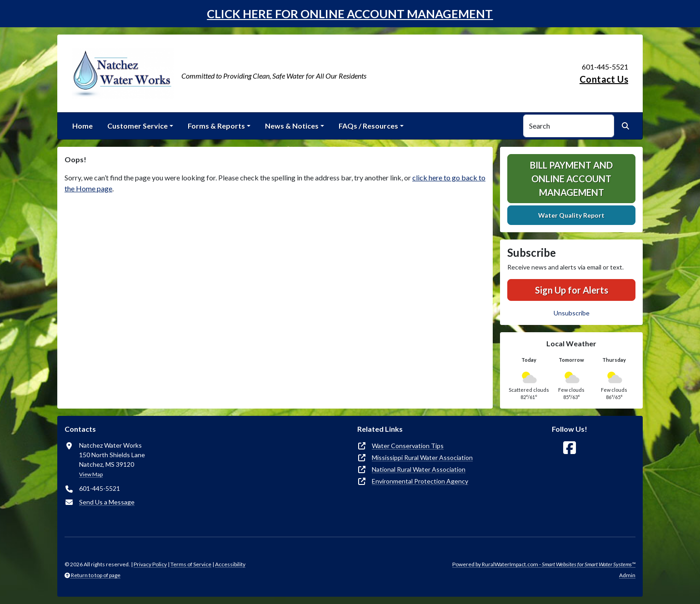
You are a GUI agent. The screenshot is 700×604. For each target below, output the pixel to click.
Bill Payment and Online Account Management (571, 179)
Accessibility (230, 564)
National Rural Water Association (419, 469)
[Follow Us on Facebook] (570, 448)
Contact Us (604, 79)
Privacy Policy (150, 564)
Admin (627, 575)
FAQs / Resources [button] (368, 126)
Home (82, 126)
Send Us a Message (107, 502)
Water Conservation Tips (408, 446)
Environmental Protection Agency (420, 481)
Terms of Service (191, 564)
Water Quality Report (571, 215)
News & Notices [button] (292, 126)
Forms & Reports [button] (216, 126)
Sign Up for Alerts (572, 290)
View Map (91, 474)
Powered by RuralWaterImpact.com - (544, 564)
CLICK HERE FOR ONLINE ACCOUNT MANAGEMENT (350, 14)
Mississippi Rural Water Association (422, 457)
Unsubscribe (572, 313)
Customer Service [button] (137, 126)
